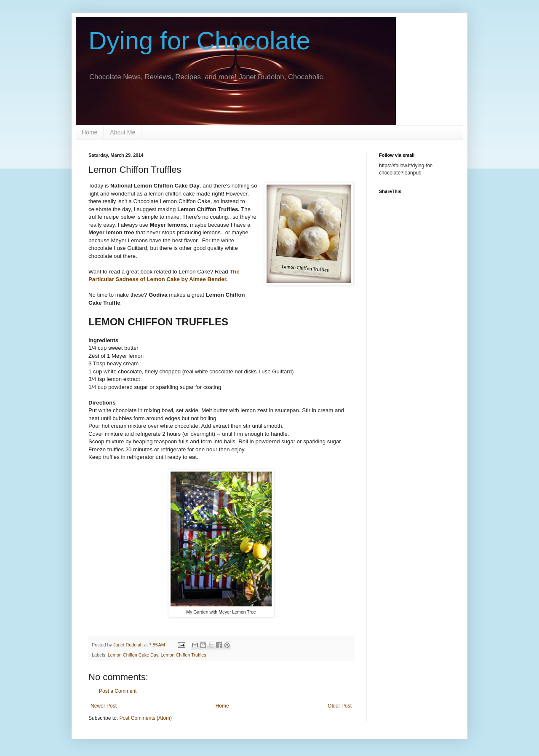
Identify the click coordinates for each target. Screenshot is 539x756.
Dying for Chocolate (199, 41)
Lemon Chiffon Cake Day (133, 655)
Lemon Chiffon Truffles (183, 655)
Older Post (340, 706)
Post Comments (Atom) (145, 718)
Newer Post (104, 706)
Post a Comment (118, 691)
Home (89, 132)
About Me (123, 132)
